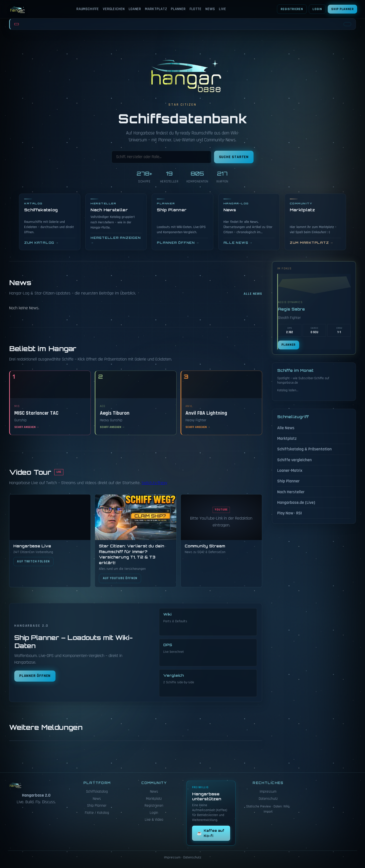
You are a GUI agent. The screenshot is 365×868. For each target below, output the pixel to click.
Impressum (268, 792)
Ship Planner (342, 9)
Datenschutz (268, 799)
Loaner (135, 9)
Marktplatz (156, 9)
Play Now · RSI (290, 513)
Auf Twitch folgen (33, 561)
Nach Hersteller (291, 492)
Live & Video (154, 820)
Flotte (196, 9)
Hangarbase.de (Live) (296, 502)
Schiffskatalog (97, 792)
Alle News (253, 294)
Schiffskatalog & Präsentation (304, 449)
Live (223, 9)
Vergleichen (114, 9)
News (210, 9)
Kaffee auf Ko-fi (210, 833)
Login (317, 9)
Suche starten (234, 157)
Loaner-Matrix (290, 470)
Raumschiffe (88, 9)
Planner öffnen (35, 676)
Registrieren (292, 9)
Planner (178, 9)
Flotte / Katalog (97, 813)
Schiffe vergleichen (294, 460)
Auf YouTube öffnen (120, 578)
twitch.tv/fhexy (154, 483)
